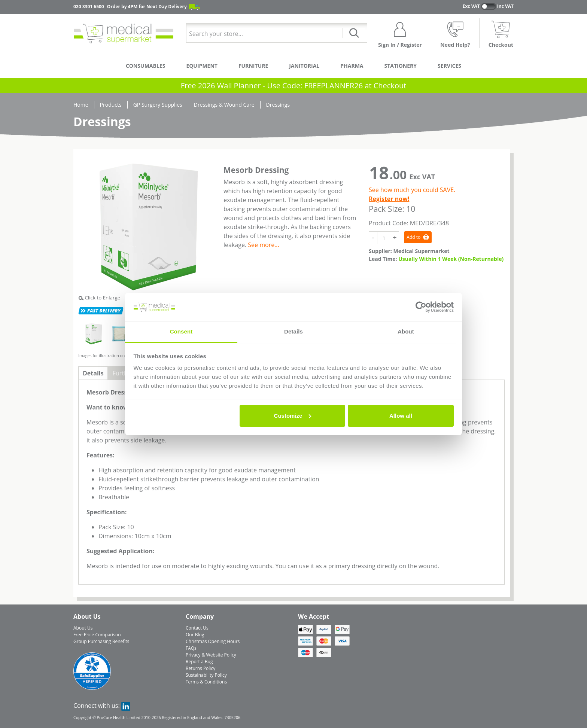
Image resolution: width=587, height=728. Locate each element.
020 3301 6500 (89, 7)
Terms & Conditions (206, 682)
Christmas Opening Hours (213, 641)
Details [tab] (293, 331)
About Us (83, 628)
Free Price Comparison (97, 635)
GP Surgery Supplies (158, 105)
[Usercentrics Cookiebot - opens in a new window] (421, 307)
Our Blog (195, 635)
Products (111, 105)
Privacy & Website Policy (211, 655)
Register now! (389, 199)
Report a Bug (199, 662)
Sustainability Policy (206, 675)
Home (81, 105)
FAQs (191, 648)
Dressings (278, 105)
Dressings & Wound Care (224, 105)
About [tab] (406, 331)
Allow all (401, 416)
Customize (293, 416)
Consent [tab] (181, 331)
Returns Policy (200, 668)
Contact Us (197, 628)
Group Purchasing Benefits (101, 641)
